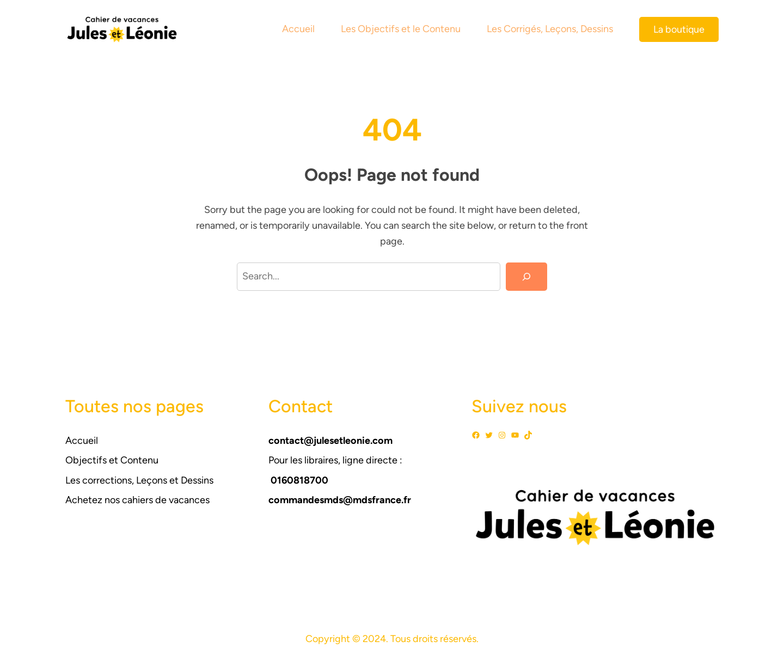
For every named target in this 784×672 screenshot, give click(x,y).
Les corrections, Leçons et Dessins (139, 480)
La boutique (679, 29)
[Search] (526, 277)
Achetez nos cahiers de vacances (137, 500)
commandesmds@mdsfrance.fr (340, 500)
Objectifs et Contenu (112, 460)
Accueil (82, 441)
